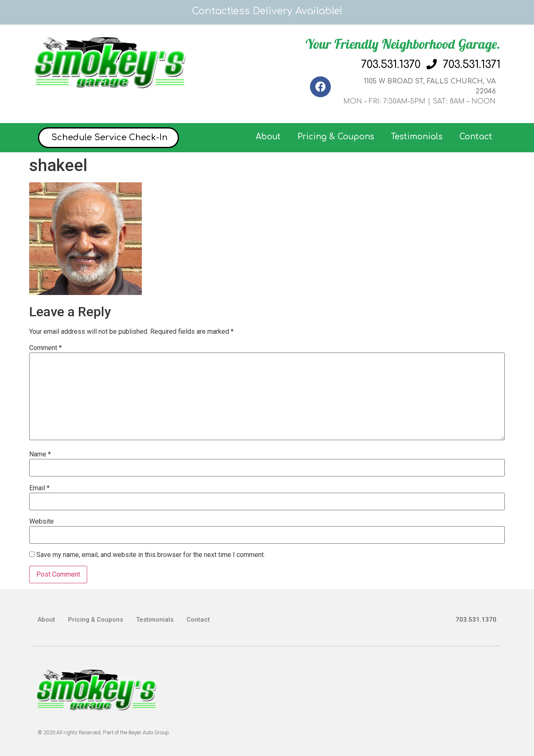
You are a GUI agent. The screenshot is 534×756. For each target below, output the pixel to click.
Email (39, 488)
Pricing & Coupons (336, 137)
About (268, 137)
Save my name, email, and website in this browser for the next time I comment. (151, 555)
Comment (45, 348)
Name (40, 454)
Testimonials (417, 137)
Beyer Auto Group (149, 732)
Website (42, 522)
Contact (476, 137)
